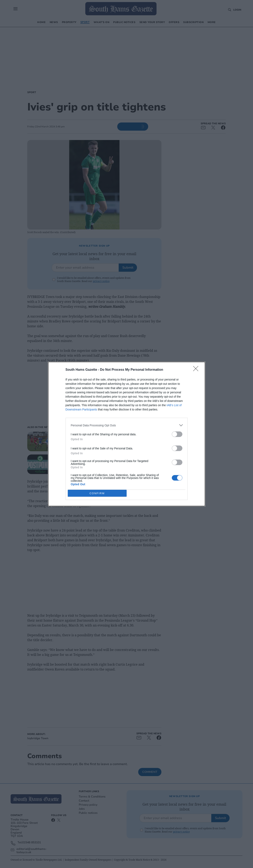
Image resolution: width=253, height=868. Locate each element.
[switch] (177, 434)
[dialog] (127, 434)
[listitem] (127, 425)
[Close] (197, 370)
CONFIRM (97, 493)
